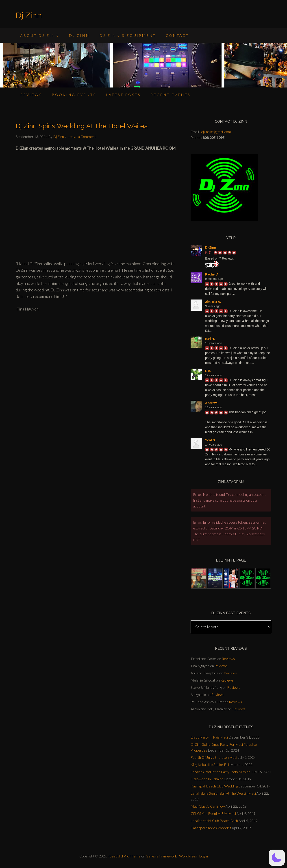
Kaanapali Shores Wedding (211, 828)
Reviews (228, 659)
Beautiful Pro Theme (125, 856)
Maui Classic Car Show (208, 806)
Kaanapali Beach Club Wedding (214, 786)
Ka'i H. (210, 339)
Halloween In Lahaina (207, 779)
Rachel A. (212, 274)
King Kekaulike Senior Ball (210, 764)
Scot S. (210, 440)
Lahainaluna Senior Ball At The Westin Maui (223, 793)
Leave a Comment (82, 137)
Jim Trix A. (213, 302)
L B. (208, 371)
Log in (203, 856)
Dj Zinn (29, 15)
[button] (277, 858)
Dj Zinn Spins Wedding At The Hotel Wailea (82, 126)
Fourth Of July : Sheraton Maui (214, 757)
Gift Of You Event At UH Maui (213, 813)
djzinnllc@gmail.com (216, 132)
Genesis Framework (161, 856)
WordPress (188, 856)
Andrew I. (212, 403)
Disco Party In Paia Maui (209, 737)
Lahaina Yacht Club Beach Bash (214, 821)
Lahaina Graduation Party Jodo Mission (220, 772)
